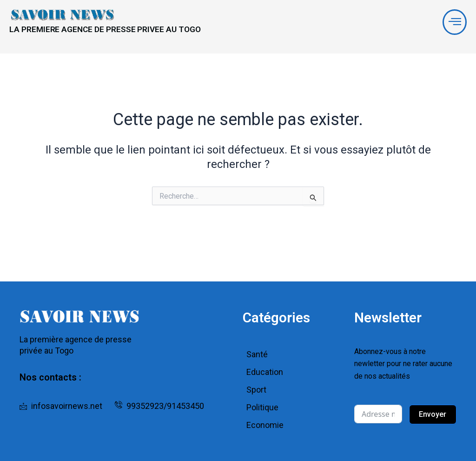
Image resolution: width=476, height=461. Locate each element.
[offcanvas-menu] (453, 24)
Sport (256, 390)
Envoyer (433, 414)
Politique (262, 407)
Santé (257, 354)
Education (265, 372)
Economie (265, 425)
